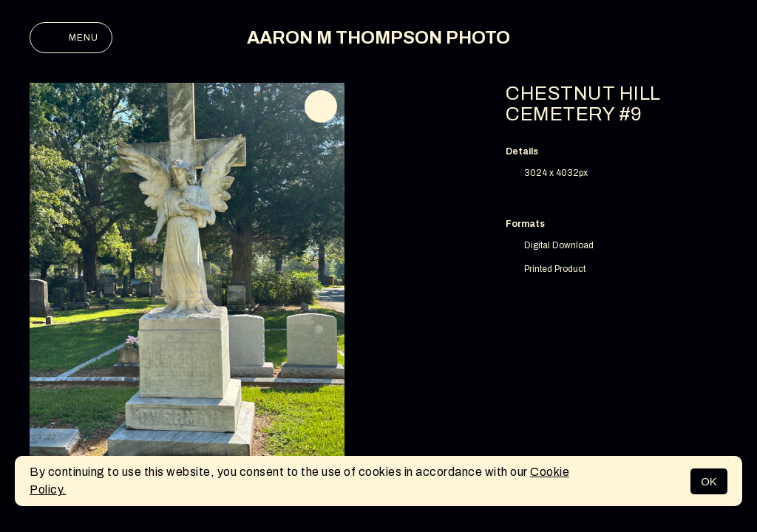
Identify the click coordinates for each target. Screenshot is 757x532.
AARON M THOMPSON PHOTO (378, 38)
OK (709, 481)
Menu (71, 38)
